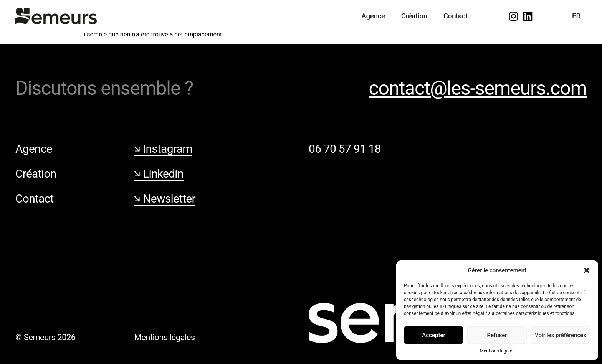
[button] (587, 270)
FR (576, 16)
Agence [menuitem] (373, 16)
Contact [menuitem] (456, 16)
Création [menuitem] (414, 16)
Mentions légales (497, 351)
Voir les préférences (561, 335)
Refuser (497, 335)
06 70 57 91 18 (345, 149)
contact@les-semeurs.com (478, 88)
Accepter (433, 335)
